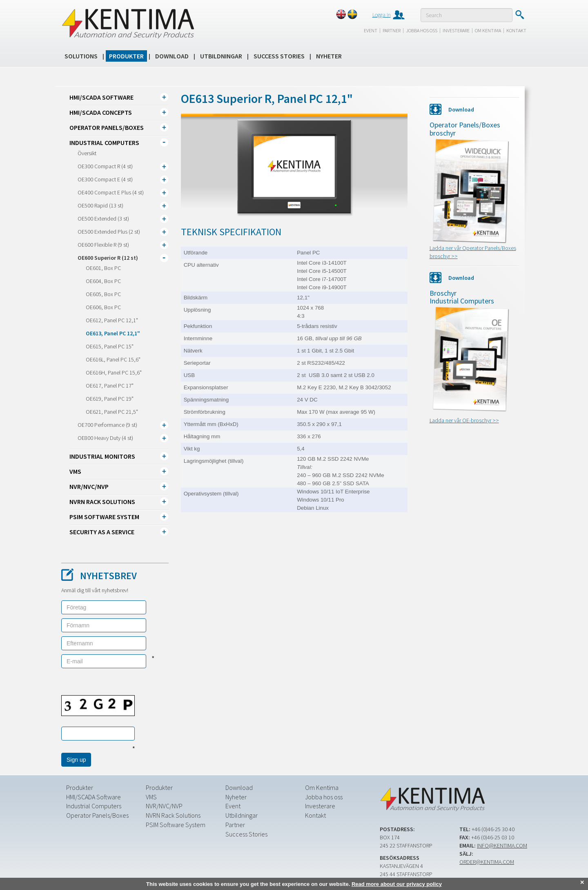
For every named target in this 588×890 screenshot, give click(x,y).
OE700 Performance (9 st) (107, 425)
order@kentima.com (487, 861)
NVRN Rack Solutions (102, 502)
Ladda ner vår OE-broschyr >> (464, 420)
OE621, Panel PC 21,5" (112, 412)
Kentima (128, 23)
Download (172, 56)
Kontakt (516, 30)
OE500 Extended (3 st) (103, 219)
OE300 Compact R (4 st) (105, 166)
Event (371, 30)
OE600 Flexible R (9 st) (103, 245)
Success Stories (279, 56)
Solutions (81, 56)
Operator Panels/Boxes (107, 127)
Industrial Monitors (102, 456)
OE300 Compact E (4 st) (105, 179)
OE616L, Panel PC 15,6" (113, 359)
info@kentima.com (502, 845)
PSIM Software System (104, 517)
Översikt (87, 153)
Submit (520, 15)
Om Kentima (488, 30)
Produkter (126, 56)
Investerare (456, 30)
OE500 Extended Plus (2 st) (109, 232)
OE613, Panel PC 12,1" (113, 333)
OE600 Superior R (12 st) (108, 258)
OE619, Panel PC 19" (110, 399)
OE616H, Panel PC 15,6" (114, 373)
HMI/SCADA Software (101, 97)
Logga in (382, 15)
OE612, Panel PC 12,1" (112, 320)
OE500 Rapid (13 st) (100, 205)
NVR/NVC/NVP (89, 486)
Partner (392, 30)
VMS (75, 471)
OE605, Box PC (103, 294)
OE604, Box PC (103, 281)
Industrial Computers (104, 143)
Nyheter (329, 56)
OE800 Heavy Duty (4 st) (105, 438)
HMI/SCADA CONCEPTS (101, 112)
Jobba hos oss (422, 30)
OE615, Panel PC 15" (110, 346)
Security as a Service (102, 532)
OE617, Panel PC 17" (110, 386)
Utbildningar (221, 56)
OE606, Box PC (103, 307)
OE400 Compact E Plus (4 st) (111, 192)
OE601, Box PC (103, 268)
